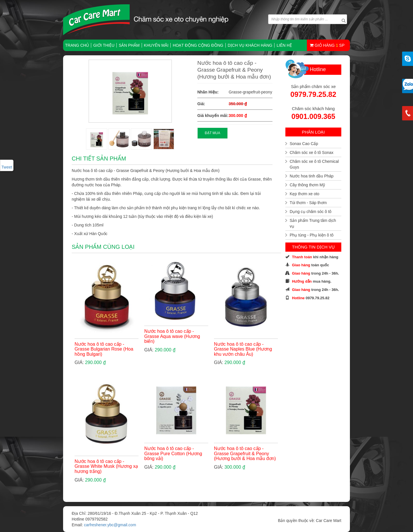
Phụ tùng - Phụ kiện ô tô (312, 235)
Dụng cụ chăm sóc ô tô (311, 212)
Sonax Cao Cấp (304, 144)
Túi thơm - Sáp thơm (308, 203)
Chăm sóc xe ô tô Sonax (312, 152)
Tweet (7, 167)
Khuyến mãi (156, 45)
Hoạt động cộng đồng (198, 45)
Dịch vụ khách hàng (250, 45)
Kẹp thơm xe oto (304, 194)
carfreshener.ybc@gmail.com (110, 525)
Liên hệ (284, 45)
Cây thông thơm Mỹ (307, 185)
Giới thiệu (104, 45)
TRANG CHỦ (77, 45)
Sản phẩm (129, 45)
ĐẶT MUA (213, 133)
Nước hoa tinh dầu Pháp (312, 176)
